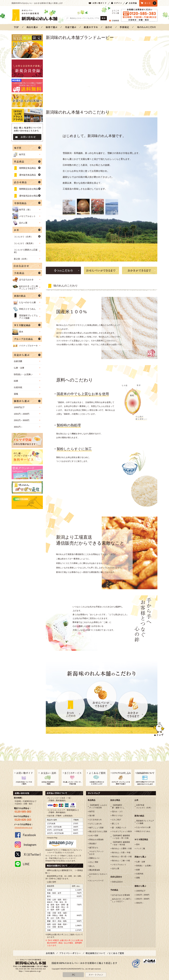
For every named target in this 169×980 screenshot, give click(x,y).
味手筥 (19, 154)
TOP (16, 27)
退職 (16, 394)
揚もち (92, 866)
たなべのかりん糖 (24, 302)
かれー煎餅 (94, 836)
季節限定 (124, 27)
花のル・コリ (117, 812)
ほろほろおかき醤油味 (121, 895)
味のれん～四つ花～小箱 (122, 857)
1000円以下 (19, 407)
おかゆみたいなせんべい (98, 875)
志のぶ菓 (20, 223)
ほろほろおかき (23, 280)
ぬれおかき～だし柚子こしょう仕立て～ (25, 286)
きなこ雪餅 (94, 862)
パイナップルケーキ (25, 346)
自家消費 (18, 361)
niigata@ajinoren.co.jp (23, 828)
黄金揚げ (93, 844)
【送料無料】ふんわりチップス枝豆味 (98, 806)
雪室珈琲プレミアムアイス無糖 (25, 316)
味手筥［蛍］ (22, 210)
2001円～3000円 (22, 420)
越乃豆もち (94, 848)
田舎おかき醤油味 (96, 840)
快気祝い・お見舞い (23, 374)
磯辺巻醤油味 (95, 870)
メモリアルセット (24, 216)
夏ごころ (116, 824)
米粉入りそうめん (24, 309)
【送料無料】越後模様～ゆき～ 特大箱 (121, 843)
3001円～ (18, 427)
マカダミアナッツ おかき (96, 853)
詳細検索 (115, 21)
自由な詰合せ (117, 882)
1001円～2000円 (22, 414)
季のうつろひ (117, 816)
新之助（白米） (21, 259)
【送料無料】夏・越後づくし (118, 806)
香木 (18, 332)
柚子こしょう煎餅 (96, 828)
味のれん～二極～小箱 (121, 861)
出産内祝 (18, 387)
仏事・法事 (19, 368)
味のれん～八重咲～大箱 (122, 848)
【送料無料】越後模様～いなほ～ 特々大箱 (121, 837)
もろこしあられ (96, 824)
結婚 (16, 381)
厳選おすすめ (91, 27)
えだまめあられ (96, 820)
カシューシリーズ (96, 881)
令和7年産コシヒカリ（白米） (144, 806)
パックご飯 (141, 848)
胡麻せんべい (95, 858)
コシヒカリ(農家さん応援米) (26, 251)
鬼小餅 (92, 816)
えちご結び (116, 820)
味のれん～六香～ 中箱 (121, 853)
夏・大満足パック (119, 828)
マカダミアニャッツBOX (122, 832)
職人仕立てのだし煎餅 (98, 832)
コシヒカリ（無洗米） (24, 243)
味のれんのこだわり (146, 27)
